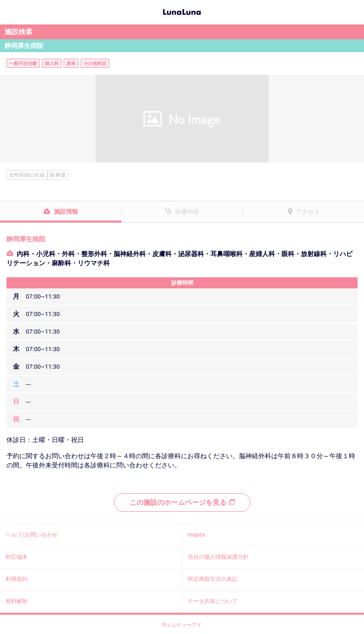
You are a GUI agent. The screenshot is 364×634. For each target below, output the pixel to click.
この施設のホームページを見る (182, 502)
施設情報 (66, 212)
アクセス (308, 212)
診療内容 (187, 212)
